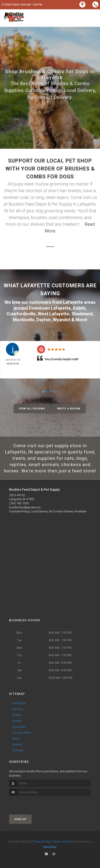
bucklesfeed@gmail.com (25, 507)
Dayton (44, 320)
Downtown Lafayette (50, 308)
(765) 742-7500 (19, 503)
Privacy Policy (43, 842)
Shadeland (82, 314)
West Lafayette (54, 314)
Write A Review (69, 409)
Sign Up (20, 819)
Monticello (24, 320)
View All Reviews (32, 409)
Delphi (79, 308)
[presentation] (31, 803)
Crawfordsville (21, 314)
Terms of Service (64, 842)
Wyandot (62, 320)
